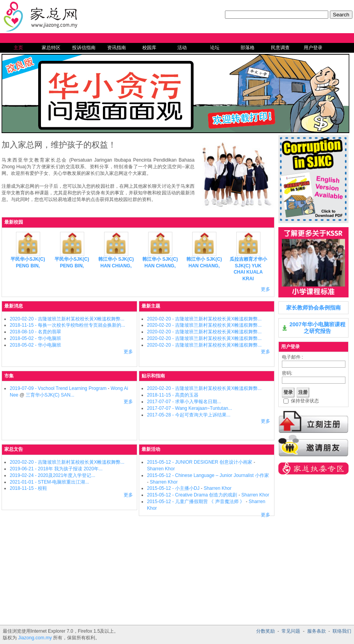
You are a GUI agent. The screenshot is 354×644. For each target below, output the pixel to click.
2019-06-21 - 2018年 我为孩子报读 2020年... (56, 469)
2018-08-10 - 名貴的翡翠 (35, 332)
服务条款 (317, 631)
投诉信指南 (84, 48)
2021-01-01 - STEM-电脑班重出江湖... (49, 482)
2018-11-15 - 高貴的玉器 (173, 395)
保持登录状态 (305, 401)
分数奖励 (265, 631)
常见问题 (291, 631)
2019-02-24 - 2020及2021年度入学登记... (52, 475)
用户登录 (313, 48)
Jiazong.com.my (35, 638)
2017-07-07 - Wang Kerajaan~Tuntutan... (189, 408)
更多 (265, 289)
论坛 (215, 48)
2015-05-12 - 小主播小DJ (173, 488)
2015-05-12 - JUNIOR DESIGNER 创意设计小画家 (200, 462)
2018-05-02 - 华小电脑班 (35, 338)
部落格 (248, 48)
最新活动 (151, 449)
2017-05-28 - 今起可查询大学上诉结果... (189, 415)
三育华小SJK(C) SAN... (50, 395)
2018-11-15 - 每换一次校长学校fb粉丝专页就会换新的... (67, 325)
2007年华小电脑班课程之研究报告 (317, 328)
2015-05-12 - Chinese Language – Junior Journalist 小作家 (208, 475)
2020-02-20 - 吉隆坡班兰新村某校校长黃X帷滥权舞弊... (67, 319)
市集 (9, 376)
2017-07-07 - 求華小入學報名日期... (184, 402)
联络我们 (342, 631)
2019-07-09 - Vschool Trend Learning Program (58, 388)
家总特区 (51, 48)
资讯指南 (117, 48)
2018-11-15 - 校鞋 (28, 488)
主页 (18, 48)
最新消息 (14, 306)
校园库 (149, 48)
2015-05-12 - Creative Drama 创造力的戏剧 (193, 495)
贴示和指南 (153, 376)
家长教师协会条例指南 (313, 308)
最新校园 (14, 222)
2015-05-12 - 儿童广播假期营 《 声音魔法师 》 (196, 502)
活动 (182, 48)
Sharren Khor (161, 469)
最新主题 (151, 306)
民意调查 (280, 48)
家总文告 (14, 449)
